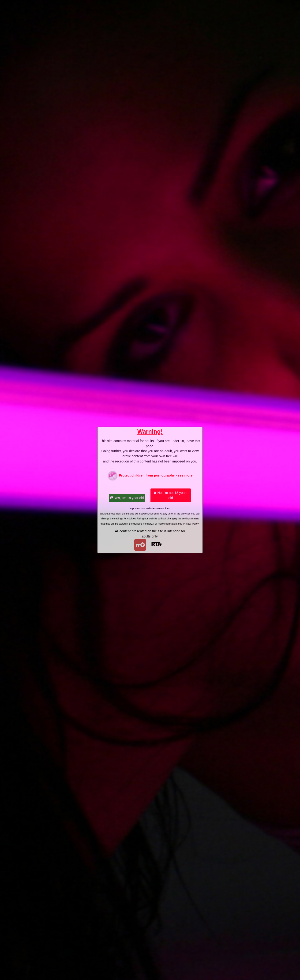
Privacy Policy (191, 524)
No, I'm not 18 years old (171, 495)
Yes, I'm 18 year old (127, 498)
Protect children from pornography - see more (150, 476)
